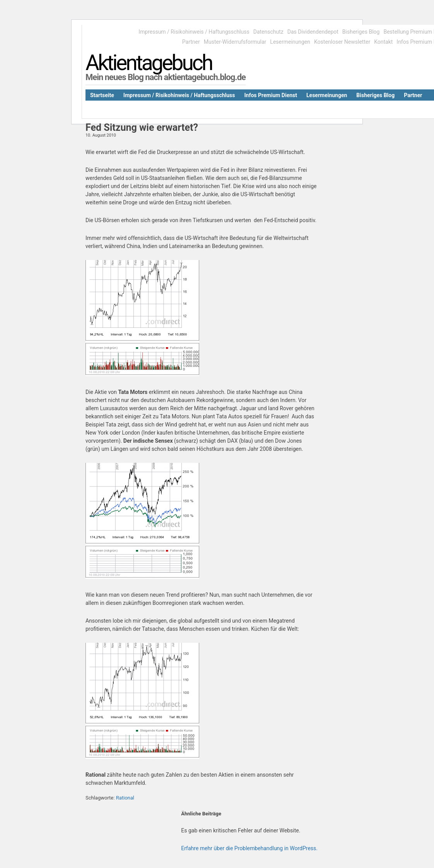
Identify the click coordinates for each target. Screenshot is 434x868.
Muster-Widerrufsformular (235, 42)
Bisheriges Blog (361, 32)
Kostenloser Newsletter (342, 42)
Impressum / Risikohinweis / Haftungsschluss (194, 32)
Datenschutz (268, 32)
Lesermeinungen (290, 42)
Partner (191, 42)
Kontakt (383, 42)
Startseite (102, 95)
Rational (125, 798)
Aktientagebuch (149, 63)
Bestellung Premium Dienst (392, 108)
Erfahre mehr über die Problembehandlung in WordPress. (249, 848)
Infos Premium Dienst (271, 95)
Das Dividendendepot (313, 32)
